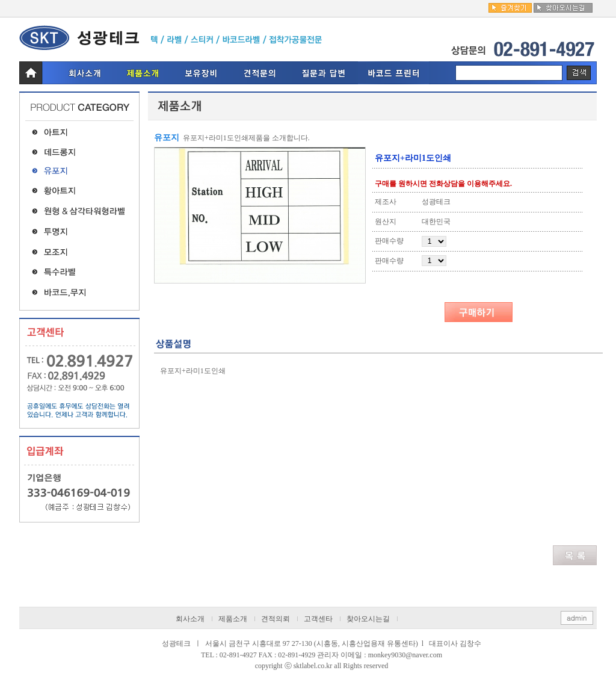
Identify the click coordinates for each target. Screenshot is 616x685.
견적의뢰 (276, 619)
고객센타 (318, 619)
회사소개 (190, 619)
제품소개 (233, 619)
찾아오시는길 (368, 619)
